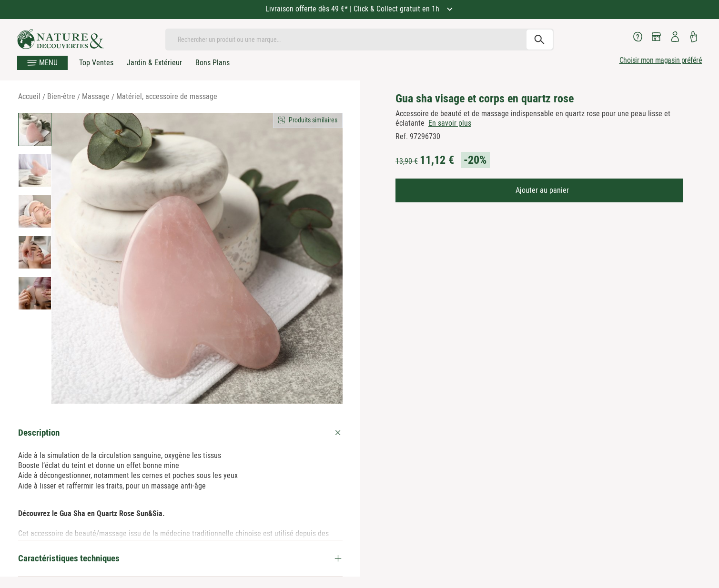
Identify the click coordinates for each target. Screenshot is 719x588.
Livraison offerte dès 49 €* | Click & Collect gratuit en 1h (353, 9)
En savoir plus (450, 123)
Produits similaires (313, 120)
